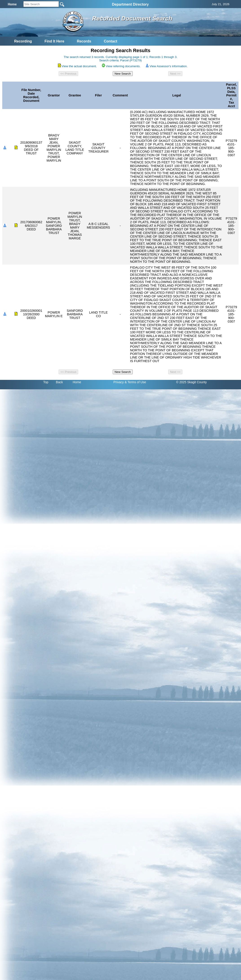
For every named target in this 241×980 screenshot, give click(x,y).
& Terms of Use (135, 382)
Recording (23, 41)
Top (46, 382)
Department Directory (130, 4)
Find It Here (54, 41)
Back (59, 382)
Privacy (119, 382)
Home (77, 382)
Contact (111, 41)
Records (84, 41)
